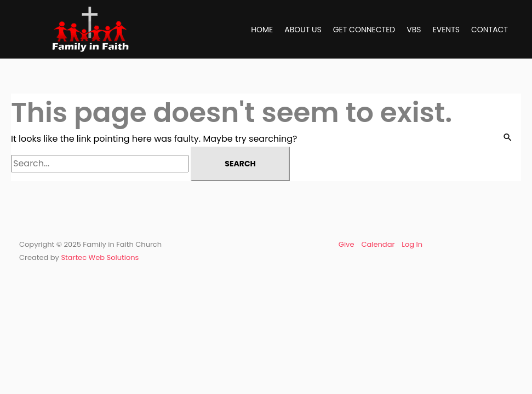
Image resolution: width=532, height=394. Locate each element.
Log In (412, 244)
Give (347, 244)
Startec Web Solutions (100, 257)
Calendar (378, 244)
